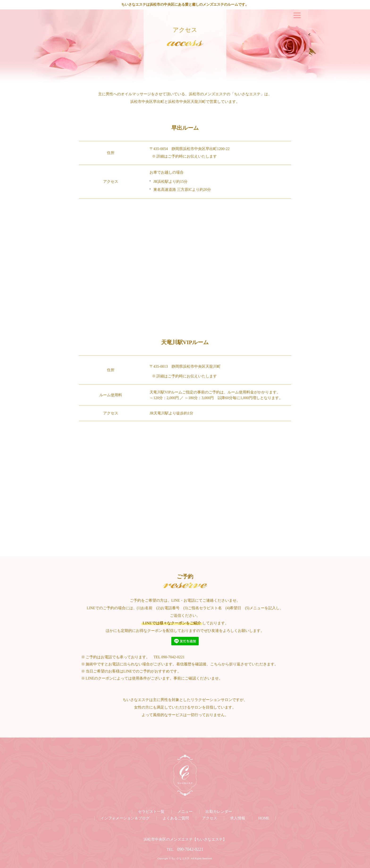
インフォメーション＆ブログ (125, 818)
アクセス (210, 818)
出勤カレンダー (219, 812)
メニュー (185, 812)
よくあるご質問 (176, 818)
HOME (264, 818)
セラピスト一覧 (151, 812)
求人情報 (238, 818)
